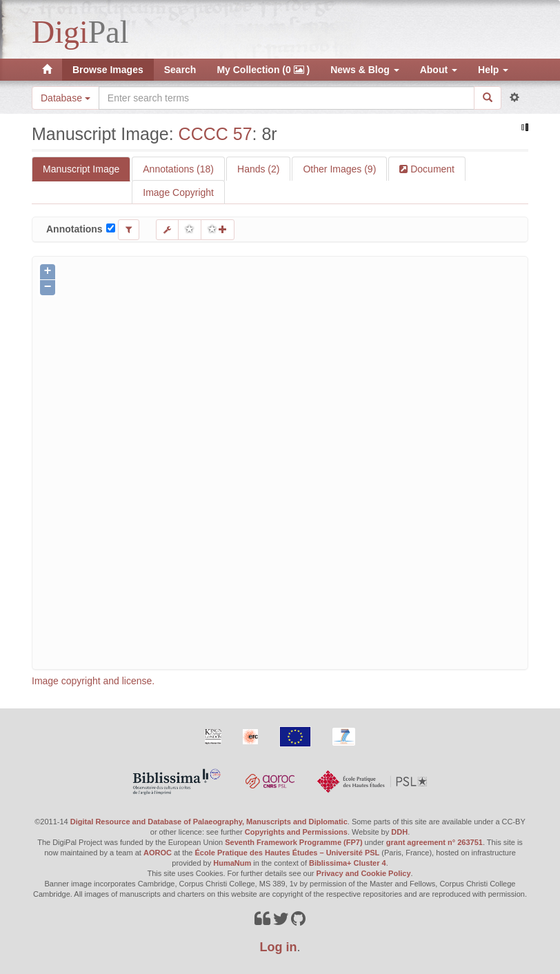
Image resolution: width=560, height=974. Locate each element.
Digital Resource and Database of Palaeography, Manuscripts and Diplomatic (209, 822)
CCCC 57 (216, 134)
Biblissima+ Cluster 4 (348, 863)
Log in (279, 947)
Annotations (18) (178, 169)
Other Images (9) (339, 169)
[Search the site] (287, 98)
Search (180, 70)
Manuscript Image (81, 169)
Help (493, 70)
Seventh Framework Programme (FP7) (293, 842)
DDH (399, 832)
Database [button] (66, 98)
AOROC (158, 853)
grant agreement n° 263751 (434, 842)
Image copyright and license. (93, 681)
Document (431, 169)
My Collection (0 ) (263, 70)
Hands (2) (258, 169)
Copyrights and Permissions (296, 832)
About (439, 70)
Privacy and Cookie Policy (364, 873)
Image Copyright (178, 192)
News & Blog (364, 70)
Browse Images (108, 70)
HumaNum (232, 863)
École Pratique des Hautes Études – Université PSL (288, 853)
